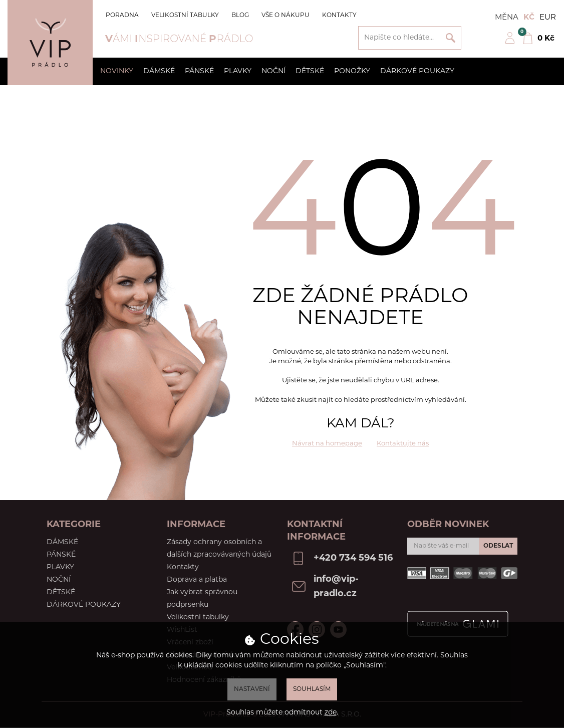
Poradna (122, 16)
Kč (529, 18)
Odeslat (498, 546)
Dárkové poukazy (417, 71)
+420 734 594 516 (353, 558)
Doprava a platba (197, 580)
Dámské (159, 71)
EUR (548, 18)
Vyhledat (451, 38)
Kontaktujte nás (403, 444)
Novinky (117, 71)
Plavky (238, 71)
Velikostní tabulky (185, 16)
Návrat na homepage (327, 444)
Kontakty (339, 16)
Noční (273, 71)
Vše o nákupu (286, 16)
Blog (240, 16)
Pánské (199, 71)
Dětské (310, 71)
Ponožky (352, 71)
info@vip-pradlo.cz (336, 587)
